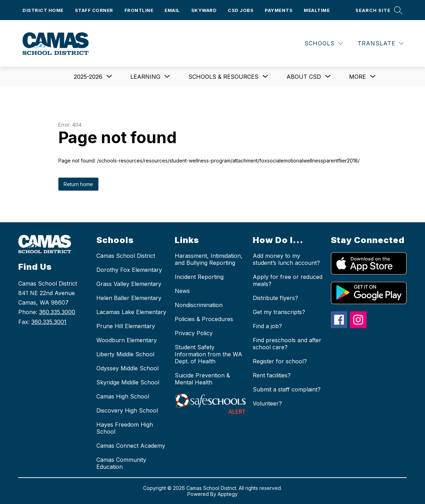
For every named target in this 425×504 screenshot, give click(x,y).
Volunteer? (267, 403)
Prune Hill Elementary (126, 326)
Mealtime (317, 10)
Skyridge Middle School (128, 382)
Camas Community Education (121, 463)
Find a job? (267, 326)
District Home (43, 10)
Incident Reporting (199, 277)
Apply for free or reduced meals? (288, 280)
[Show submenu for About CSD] (304, 77)
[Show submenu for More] (358, 77)
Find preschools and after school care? (287, 344)
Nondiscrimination (199, 305)
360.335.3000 (57, 312)
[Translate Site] (381, 43)
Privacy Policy (194, 333)
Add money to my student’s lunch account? (286, 259)
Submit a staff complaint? (287, 389)
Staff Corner (94, 10)
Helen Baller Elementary (129, 298)
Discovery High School (127, 410)
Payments (279, 10)
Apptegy (228, 494)
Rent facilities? (272, 375)
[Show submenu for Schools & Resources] (223, 77)
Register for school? (280, 361)
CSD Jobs (241, 10)
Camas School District (126, 256)
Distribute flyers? (275, 298)
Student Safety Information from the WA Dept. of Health (208, 354)
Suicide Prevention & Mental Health (202, 379)
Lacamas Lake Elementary (131, 312)
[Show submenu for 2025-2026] (88, 77)
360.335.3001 (49, 322)
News (182, 291)
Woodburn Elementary (127, 340)
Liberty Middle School (125, 354)
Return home (78, 184)
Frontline (139, 10)
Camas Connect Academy (131, 446)
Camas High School (123, 396)
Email (172, 10)
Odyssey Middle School (127, 368)
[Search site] (379, 10)
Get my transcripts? (279, 312)
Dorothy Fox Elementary (129, 270)
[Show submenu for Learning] (145, 77)
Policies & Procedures (204, 319)
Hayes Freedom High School (125, 428)
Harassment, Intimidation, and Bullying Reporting (209, 259)
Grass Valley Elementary (129, 284)
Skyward (204, 10)
